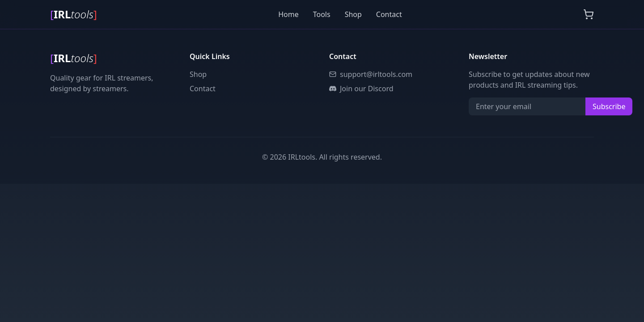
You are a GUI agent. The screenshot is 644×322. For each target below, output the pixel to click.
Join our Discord (361, 89)
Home (288, 14)
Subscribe (609, 106)
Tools (322, 14)
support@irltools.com (371, 74)
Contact (389, 14)
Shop (353, 14)
